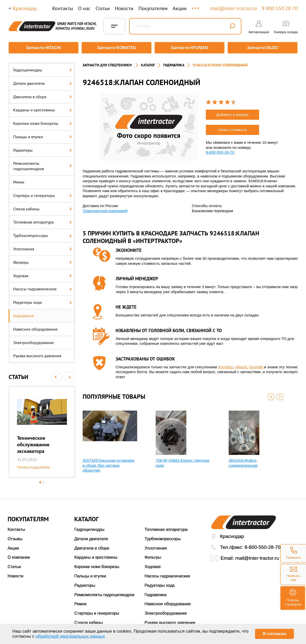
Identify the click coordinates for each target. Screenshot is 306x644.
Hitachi (241, 365)
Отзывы (15, 537)
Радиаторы (43, 148)
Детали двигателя (43, 82)
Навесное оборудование (35, 327)
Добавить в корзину (232, 113)
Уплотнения (43, 247)
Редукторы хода (43, 300)
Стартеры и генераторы (43, 194)
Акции (180, 8)
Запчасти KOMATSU (116, 48)
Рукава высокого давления (37, 354)
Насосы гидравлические (43, 287)
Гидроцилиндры (43, 68)
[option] (42, 430)
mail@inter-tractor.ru (233, 8)
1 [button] (40, 481)
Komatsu (226, 365)
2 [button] (43, 481)
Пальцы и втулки (43, 135)
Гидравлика (23, 314)
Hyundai (256, 365)
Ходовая (43, 274)
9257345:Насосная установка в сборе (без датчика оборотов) (109, 464)
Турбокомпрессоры (43, 234)
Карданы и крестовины (43, 108)
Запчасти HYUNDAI (190, 48)
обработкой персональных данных (70, 636)
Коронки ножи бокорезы (43, 122)
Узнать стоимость (232, 128)
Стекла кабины (43, 207)
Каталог (148, 63)
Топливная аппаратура (43, 220)
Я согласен (274, 634)
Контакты (63, 8)
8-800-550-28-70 (220, 150)
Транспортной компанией (105, 209)
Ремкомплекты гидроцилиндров (43, 164)
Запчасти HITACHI (43, 48)
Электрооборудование (33, 341)
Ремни (19, 180)
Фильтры (43, 260)
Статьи (103, 8)
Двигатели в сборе (43, 95)
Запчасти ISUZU (263, 48)
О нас (84, 8)
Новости (124, 8)
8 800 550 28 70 (280, 8)
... (196, 6)
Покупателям (153, 8)
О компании (19, 556)
